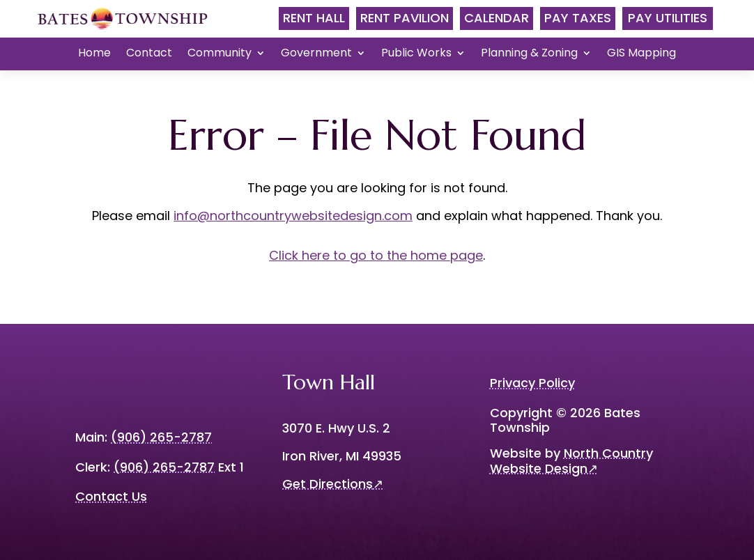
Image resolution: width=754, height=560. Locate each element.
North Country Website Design (571, 461)
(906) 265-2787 (164, 467)
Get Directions (333, 484)
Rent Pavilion (405, 18)
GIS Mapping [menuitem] (641, 54)
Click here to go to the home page (376, 255)
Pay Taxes (578, 18)
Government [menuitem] (316, 54)
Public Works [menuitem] (416, 54)
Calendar (497, 18)
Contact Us (111, 496)
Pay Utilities (668, 18)
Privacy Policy (532, 383)
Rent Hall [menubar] (314, 18)
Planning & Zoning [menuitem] (529, 54)
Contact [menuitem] (149, 54)
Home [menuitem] (94, 54)
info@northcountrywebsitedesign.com (293, 216)
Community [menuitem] (220, 54)
